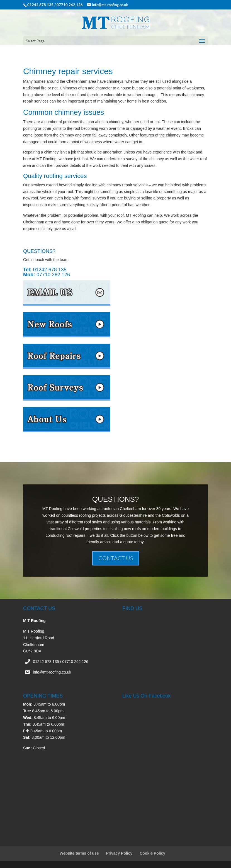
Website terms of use (79, 853)
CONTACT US (116, 558)
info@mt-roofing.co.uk (52, 672)
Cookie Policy (152, 853)
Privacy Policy (119, 853)
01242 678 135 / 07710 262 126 (61, 662)
